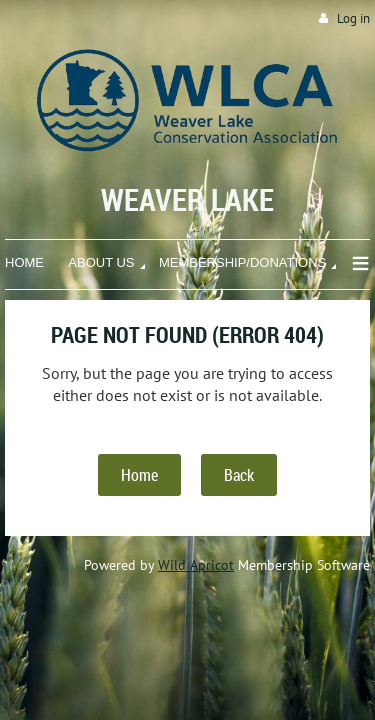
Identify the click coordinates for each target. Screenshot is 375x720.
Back (239, 475)
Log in (353, 18)
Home (139, 475)
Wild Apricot (196, 565)
